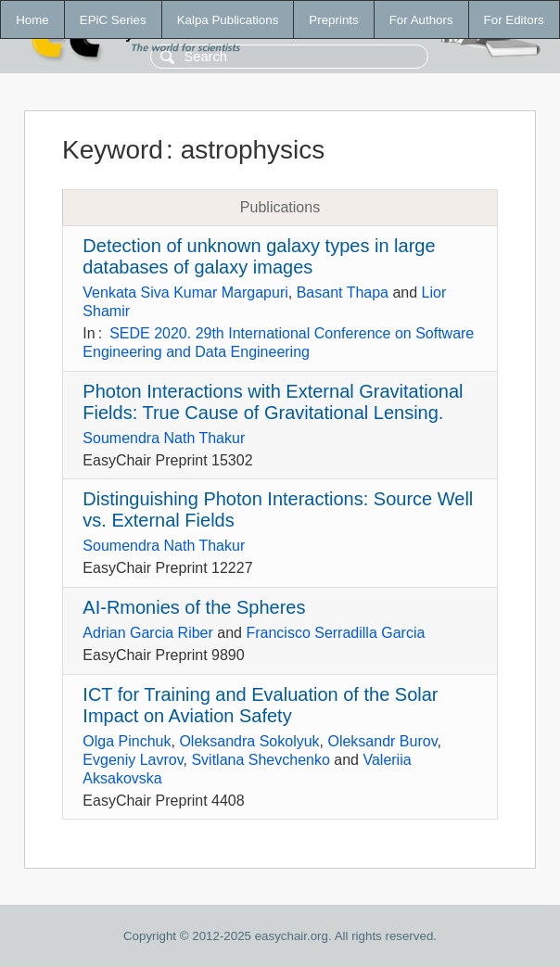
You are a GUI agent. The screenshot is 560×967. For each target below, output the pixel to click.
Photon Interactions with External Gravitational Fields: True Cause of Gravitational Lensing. (273, 402)
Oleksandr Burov (382, 741)
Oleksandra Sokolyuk (249, 741)
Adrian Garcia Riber (148, 633)
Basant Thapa (343, 293)
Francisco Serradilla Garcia (335, 633)
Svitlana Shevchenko (260, 760)
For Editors (514, 20)
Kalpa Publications (228, 20)
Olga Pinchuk (127, 741)
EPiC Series (113, 20)
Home (32, 20)
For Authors (421, 20)
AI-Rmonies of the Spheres (194, 607)
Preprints (333, 20)
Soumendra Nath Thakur (164, 438)
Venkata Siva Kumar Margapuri (185, 293)
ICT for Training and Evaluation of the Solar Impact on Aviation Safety (260, 705)
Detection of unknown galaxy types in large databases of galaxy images (259, 256)
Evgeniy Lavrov (133, 760)
